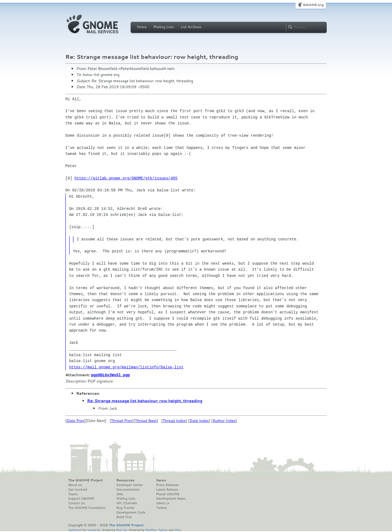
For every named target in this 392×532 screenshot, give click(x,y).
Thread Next (146, 420)
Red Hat (122, 529)
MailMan (151, 529)
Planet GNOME (168, 494)
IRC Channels (127, 503)
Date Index (199, 420)
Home (142, 27)
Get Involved (78, 489)
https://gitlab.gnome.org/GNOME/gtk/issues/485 (126, 178)
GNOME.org (313, 5)
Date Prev (75, 420)
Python (163, 529)
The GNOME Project (85, 480)
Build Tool (124, 517)
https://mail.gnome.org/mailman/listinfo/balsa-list (126, 367)
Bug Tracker (126, 507)
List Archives (191, 27)
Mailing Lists (164, 27)
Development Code (131, 512)
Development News (171, 498)
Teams (73, 494)
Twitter (161, 507)
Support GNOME (81, 498)
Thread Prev (122, 420)
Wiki (120, 494)
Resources (125, 480)
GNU (178, 529)
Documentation (128, 489)
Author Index (224, 420)
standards (94, 529)
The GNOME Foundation (87, 507)
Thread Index (174, 420)
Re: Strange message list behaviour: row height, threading (145, 400)
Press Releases (167, 485)
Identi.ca (163, 503)
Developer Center (130, 485)
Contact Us (76, 503)
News (161, 480)
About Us (75, 485)
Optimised (75, 529)
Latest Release (167, 489)
